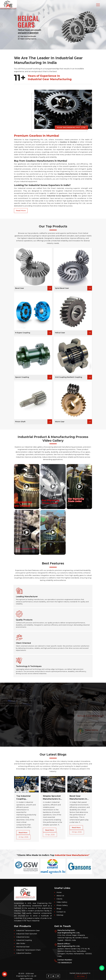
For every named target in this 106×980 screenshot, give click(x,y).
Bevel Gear (20, 288)
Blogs (59, 909)
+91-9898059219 (65, 963)
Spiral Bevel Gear (62, 288)
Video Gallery (62, 902)
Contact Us (61, 912)
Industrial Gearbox (24, 953)
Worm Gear (60, 422)
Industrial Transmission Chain (28, 950)
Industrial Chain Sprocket (27, 934)
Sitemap (60, 915)
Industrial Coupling (24, 940)
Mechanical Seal (23, 947)
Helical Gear (60, 333)
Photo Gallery (62, 905)
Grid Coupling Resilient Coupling (69, 377)
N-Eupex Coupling (23, 333)
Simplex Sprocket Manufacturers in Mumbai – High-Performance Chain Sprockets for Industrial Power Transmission (53, 798)
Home (59, 892)
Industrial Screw (23, 937)
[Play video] (27, 487)
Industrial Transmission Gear (28, 930)
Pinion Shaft (20, 422)
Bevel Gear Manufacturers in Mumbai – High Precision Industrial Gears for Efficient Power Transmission (79, 798)
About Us (60, 896)
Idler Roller (21, 943)
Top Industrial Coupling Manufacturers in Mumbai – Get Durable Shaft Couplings (25, 798)
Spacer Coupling (22, 377)
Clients (59, 899)
